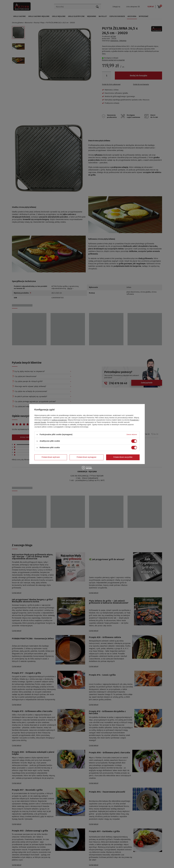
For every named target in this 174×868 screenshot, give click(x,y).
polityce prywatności (59, 420)
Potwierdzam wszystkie (123, 457)
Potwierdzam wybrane (51, 457)
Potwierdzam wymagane (86, 457)
